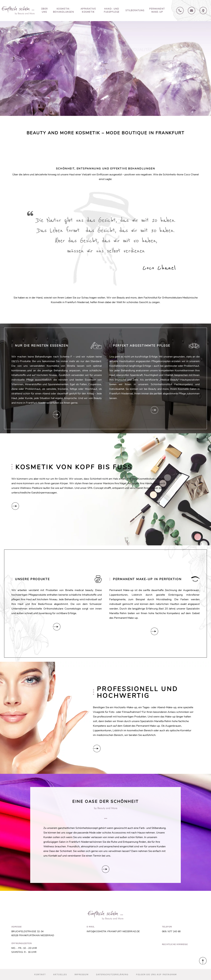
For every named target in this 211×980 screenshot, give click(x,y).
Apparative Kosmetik (88, 10)
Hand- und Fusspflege (112, 10)
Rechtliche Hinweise (175, 944)
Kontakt (192, 11)
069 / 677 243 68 (171, 931)
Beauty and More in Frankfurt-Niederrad (18, 11)
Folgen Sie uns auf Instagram (156, 975)
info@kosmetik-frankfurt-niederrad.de (113, 931)
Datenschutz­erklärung (112, 975)
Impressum (81, 975)
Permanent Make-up (157, 10)
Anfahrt (203, 11)
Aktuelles (60, 975)
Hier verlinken (57, 415)
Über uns (44, 10)
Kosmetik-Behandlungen (64, 10)
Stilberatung (135, 11)
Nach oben (203, 961)
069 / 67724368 (180, 11)
